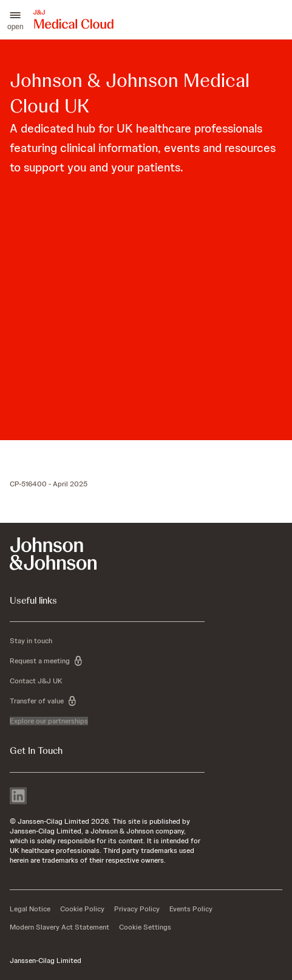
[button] (15, 19)
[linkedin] (18, 797)
